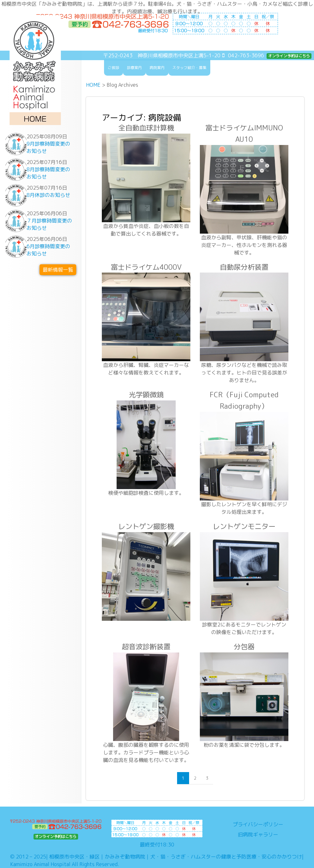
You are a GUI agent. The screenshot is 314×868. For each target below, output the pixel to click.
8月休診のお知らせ (48, 195)
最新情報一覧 (58, 270)
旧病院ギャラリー (258, 834)
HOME (93, 85)
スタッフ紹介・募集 (189, 68)
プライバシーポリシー (258, 824)
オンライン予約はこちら (289, 56)
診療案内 (134, 68)
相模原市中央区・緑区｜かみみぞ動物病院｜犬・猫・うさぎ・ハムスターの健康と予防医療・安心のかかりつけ (175, 857)
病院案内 (157, 68)
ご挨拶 (114, 68)
